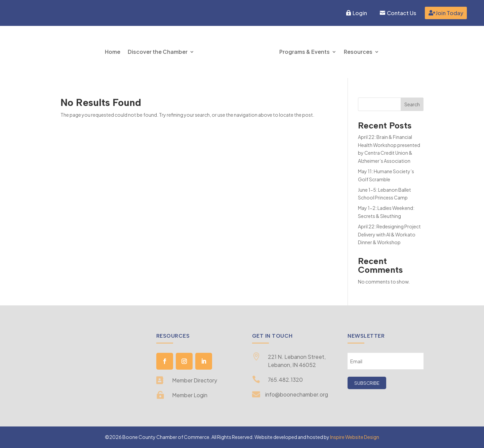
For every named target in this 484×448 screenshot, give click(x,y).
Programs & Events (305, 52)
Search (412, 104)
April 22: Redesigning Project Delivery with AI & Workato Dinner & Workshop (389, 234)
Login (360, 13)
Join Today (449, 13)
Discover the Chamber (158, 52)
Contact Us (401, 13)
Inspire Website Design (355, 437)
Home (113, 52)
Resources (358, 52)
